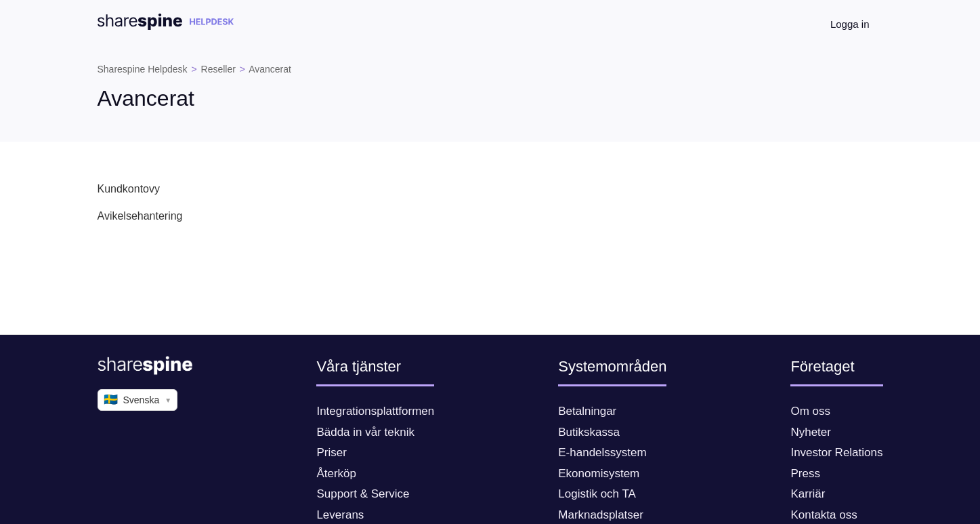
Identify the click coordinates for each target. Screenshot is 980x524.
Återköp (336, 473)
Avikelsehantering (140, 216)
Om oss (810, 411)
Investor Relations (836, 452)
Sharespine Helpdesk (143, 69)
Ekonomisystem (599, 473)
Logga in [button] (850, 24)
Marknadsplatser (601, 515)
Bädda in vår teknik (365, 432)
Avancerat (270, 69)
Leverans (340, 515)
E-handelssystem (602, 452)
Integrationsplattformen (375, 411)
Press (805, 473)
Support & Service (363, 494)
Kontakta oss (824, 515)
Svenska (138, 400)
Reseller (218, 69)
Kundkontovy (129, 189)
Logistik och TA (597, 494)
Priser (331, 452)
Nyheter (811, 432)
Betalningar (587, 411)
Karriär (808, 494)
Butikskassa (589, 432)
